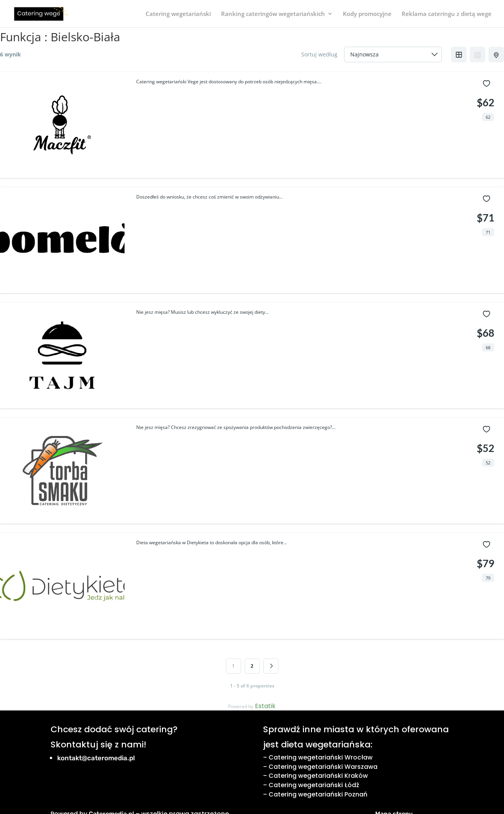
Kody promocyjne (367, 14)
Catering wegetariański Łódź (314, 785)
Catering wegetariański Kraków (318, 776)
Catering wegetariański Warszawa (323, 767)
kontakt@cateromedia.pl (96, 758)
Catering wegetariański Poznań (318, 794)
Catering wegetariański (178, 14)
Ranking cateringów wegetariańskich (273, 14)
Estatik (265, 706)
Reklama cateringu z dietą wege (447, 14)
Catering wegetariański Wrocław (320, 757)
